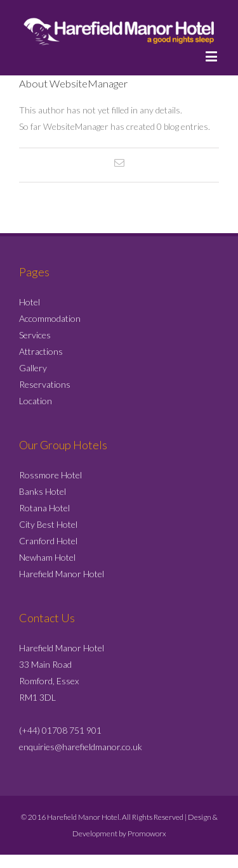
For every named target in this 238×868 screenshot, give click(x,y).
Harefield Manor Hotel (62, 574)
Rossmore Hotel (50, 475)
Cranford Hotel (48, 541)
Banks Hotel (43, 491)
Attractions (41, 351)
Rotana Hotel (44, 508)
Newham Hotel (47, 557)
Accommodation (50, 318)
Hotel (30, 302)
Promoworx (147, 833)
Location (36, 401)
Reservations (45, 384)
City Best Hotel (48, 524)
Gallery (33, 368)
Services (35, 335)
